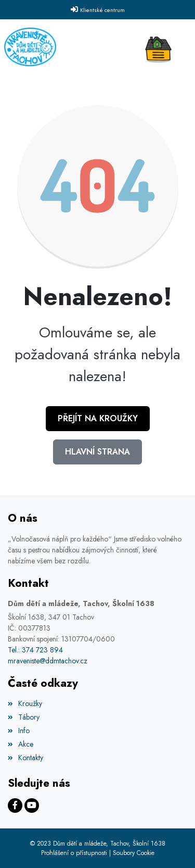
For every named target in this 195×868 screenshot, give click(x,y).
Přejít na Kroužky (98, 418)
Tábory (24, 717)
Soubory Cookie (134, 853)
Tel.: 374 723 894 (35, 650)
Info (19, 731)
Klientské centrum (102, 10)
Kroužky (25, 703)
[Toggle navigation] (161, 47)
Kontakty (25, 758)
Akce (21, 744)
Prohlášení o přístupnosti (74, 853)
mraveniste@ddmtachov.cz (48, 661)
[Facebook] (15, 806)
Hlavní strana (97, 452)
